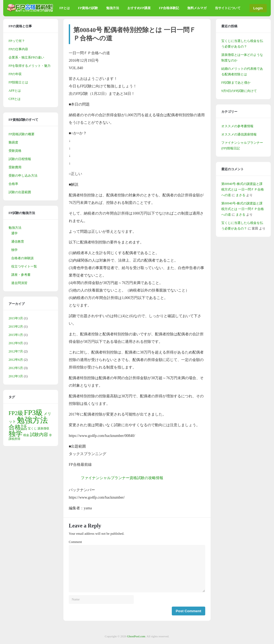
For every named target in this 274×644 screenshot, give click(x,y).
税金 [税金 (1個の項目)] (26, 435)
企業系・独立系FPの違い (26, 57)
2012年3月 (16, 376)
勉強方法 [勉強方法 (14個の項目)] (32, 420)
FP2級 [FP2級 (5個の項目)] (16, 413)
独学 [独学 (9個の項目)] (16, 434)
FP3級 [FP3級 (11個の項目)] (34, 413)
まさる (241, 195)
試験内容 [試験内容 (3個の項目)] (39, 435)
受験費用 (15, 167)
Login (258, 8)
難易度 (13, 142)
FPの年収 (15, 74)
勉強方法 (113, 8)
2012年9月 (16, 343)
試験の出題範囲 (20, 192)
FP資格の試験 (88, 8)
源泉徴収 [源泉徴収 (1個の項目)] (43, 428)
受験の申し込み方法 (23, 176)
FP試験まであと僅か (236, 83)
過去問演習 (19, 283)
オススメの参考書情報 (237, 126)
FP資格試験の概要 (22, 134)
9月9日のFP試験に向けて (239, 91)
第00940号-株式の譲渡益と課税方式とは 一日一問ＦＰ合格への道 (243, 189)
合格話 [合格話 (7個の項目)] (18, 427)
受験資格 (15, 151)
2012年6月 (16, 360)
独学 (14, 250)
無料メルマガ (197, 8)
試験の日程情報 (20, 159)
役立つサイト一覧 (24, 266)
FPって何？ (17, 41)
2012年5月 (16, 368)
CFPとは (15, 99)
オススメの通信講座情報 (239, 134)
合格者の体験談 (22, 258)
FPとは (65, 8)
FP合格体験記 (169, 8)
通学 (14, 233)
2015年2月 (16, 327)
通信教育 (18, 242)
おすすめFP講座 (139, 8)
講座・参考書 (21, 275)
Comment (75, 542)
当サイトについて (228, 8)
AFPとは (15, 91)
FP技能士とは (18, 82)
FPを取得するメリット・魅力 (30, 66)
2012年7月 (16, 351)
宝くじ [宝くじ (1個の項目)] (32, 428)
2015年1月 (16, 335)
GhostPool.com (136, 636)
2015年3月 (16, 318)
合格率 (13, 184)
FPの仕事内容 (18, 49)
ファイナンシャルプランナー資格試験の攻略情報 (122, 478)
